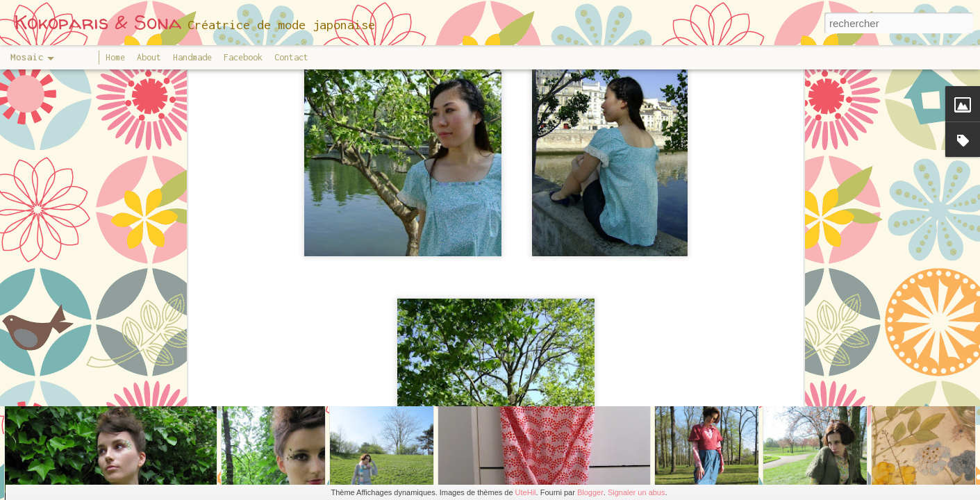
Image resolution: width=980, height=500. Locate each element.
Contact (291, 57)
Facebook (243, 57)
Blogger (590, 492)
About (149, 57)
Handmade (192, 57)
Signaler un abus (637, 492)
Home (115, 57)
